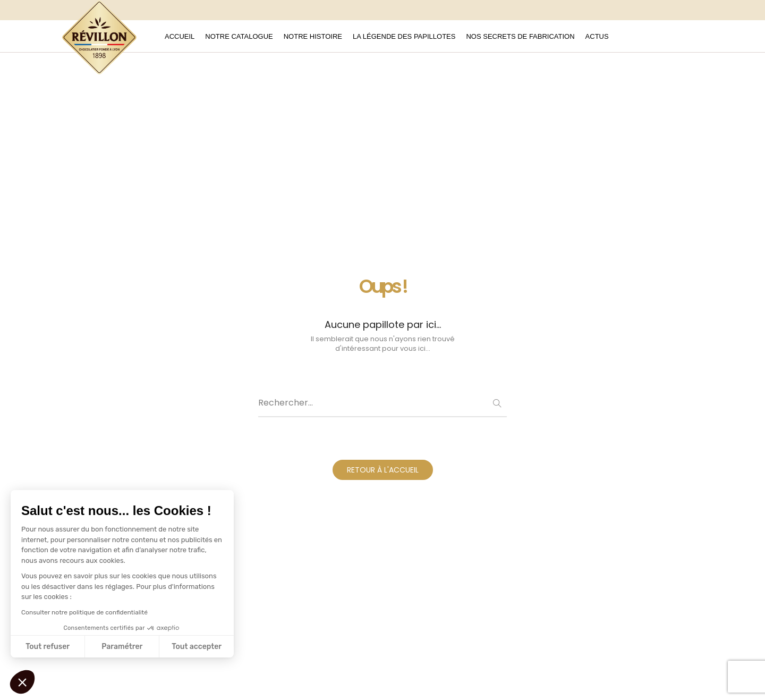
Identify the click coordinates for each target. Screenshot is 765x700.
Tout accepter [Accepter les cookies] (197, 647)
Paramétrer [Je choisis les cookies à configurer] (122, 647)
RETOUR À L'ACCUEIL (383, 470)
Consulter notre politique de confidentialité (84, 612)
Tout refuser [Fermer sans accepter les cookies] (48, 647)
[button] (22, 682)
